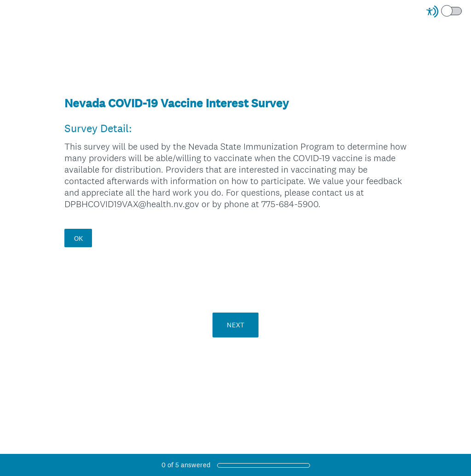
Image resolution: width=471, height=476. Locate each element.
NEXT (235, 325)
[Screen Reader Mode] (445, 12)
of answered (186, 465)
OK (78, 238)
